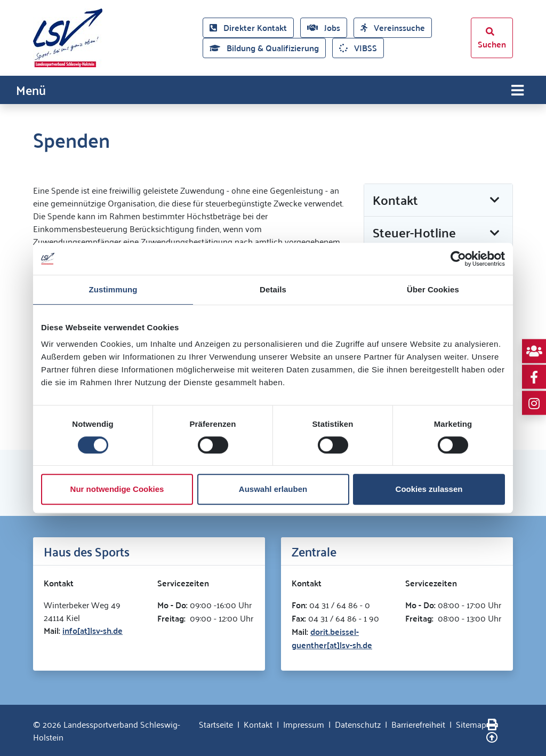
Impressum (304, 724)
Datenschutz (358, 724)
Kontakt (258, 724)
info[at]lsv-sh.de (93, 630)
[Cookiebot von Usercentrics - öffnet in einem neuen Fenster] (458, 259)
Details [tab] (273, 289)
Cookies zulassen (429, 489)
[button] (438, 200)
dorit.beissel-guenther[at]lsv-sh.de (332, 638)
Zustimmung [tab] (113, 289)
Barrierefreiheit (418, 724)
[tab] (438, 201)
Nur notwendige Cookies (117, 489)
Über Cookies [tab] (433, 289)
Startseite (216, 724)
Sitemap (471, 724)
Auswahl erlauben (273, 489)
